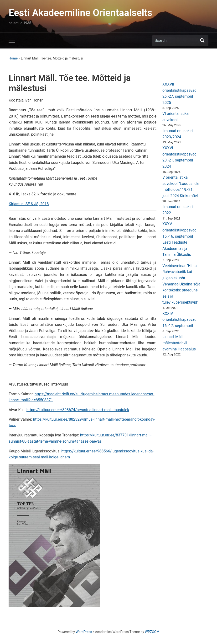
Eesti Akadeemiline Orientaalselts (80, 13)
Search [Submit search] (202, 41)
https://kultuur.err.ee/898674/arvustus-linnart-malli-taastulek (78, 410)
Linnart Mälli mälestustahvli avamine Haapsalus (179, 343)
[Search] (176, 41)
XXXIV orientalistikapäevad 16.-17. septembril (179, 320)
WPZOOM (152, 632)
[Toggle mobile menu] (12, 41)
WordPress (84, 632)
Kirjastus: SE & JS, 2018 (29, 204)
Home (13, 58)
